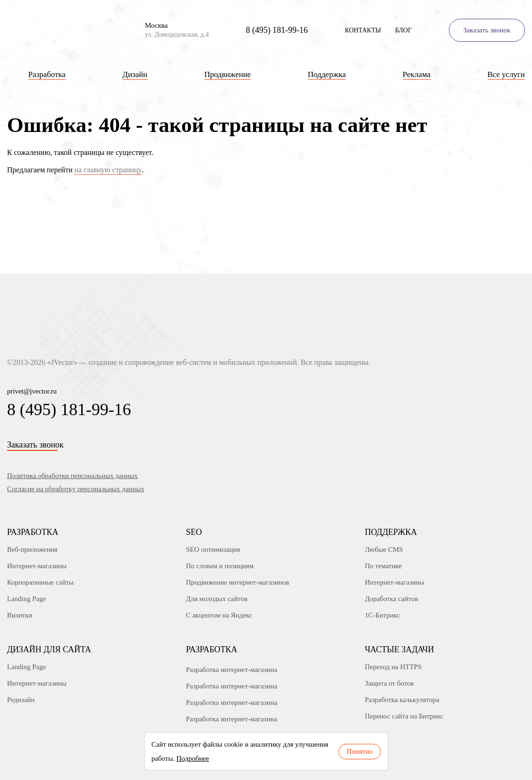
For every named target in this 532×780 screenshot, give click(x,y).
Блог (403, 30)
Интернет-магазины (37, 566)
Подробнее (193, 758)
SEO (194, 532)
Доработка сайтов (391, 599)
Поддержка (391, 532)
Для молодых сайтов (217, 599)
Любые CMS (384, 549)
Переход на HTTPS (393, 667)
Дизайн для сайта (49, 649)
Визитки (20, 615)
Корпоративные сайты (40, 582)
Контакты (363, 30)
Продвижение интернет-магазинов (238, 582)
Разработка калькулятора (402, 700)
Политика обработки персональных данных (72, 476)
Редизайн (21, 700)
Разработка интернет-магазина (232, 670)
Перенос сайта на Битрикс (404, 716)
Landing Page (27, 599)
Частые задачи (399, 649)
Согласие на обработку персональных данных (76, 489)
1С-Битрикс (382, 615)
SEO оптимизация (213, 549)
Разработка (33, 532)
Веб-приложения (32, 549)
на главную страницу (108, 170)
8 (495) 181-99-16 (277, 30)
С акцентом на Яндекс (219, 615)
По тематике (383, 566)
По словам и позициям (220, 566)
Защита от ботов (389, 683)
